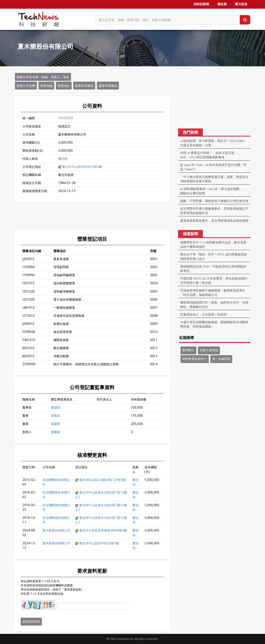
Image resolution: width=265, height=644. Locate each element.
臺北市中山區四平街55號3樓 (82, 167)
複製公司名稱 (26, 86)
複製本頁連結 (84, 86)
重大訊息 (241, 4)
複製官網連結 (108, 86)
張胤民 (56, 416)
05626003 (66, 118)
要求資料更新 (31, 622)
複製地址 (64, 86)
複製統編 (46, 86)
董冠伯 (63, 159)
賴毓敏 (56, 432)
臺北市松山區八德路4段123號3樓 (102, 480)
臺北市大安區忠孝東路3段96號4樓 (103, 530)
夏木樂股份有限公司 (56, 530)
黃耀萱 (56, 424)
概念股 (222, 4)
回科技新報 (201, 4)
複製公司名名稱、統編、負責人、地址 (43, 77)
